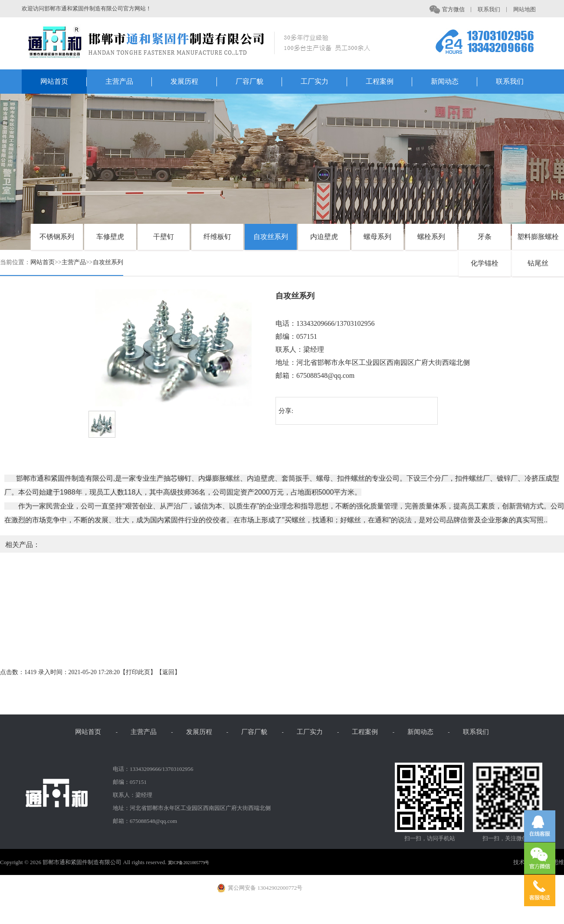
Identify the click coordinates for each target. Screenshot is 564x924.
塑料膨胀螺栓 (538, 237)
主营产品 (129, 83)
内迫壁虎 (324, 237)
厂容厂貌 (259, 83)
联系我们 (492, 9)
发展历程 (194, 83)
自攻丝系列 (271, 237)
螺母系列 (377, 237)
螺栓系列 (431, 237)
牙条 (485, 237)
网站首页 (64, 83)
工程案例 (389, 83)
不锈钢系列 (57, 237)
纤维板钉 (217, 237)
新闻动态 (454, 83)
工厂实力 (324, 83)
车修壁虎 (110, 237)
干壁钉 (164, 237)
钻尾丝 (538, 263)
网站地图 (528, 9)
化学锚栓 (485, 263)
